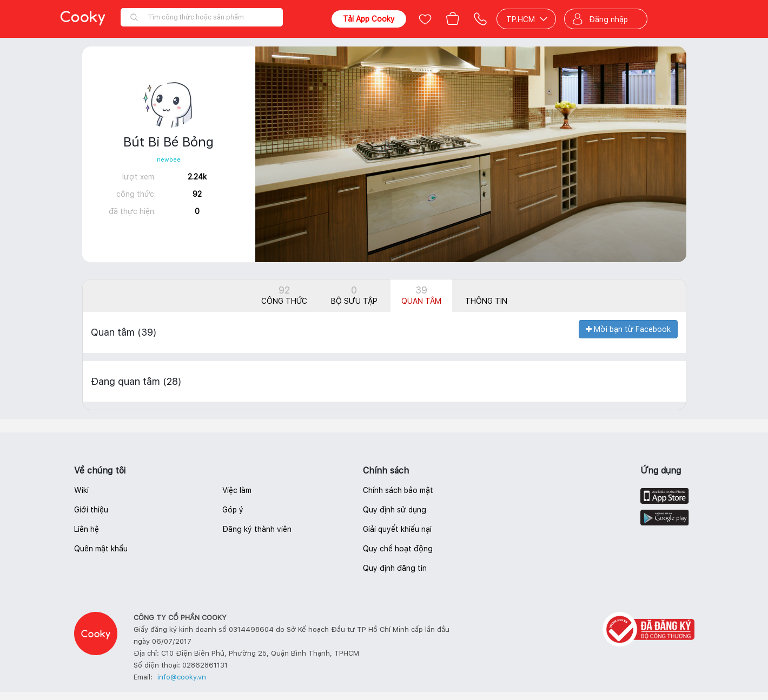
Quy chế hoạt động (398, 549)
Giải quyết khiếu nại (397, 529)
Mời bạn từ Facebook (628, 329)
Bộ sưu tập (354, 295)
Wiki (81, 490)
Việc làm (237, 490)
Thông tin (486, 301)
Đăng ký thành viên (257, 529)
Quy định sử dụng (395, 510)
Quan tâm (421, 295)
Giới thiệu (91, 510)
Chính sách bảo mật (398, 490)
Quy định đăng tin (395, 568)
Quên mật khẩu (101, 549)
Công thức (284, 295)
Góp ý (233, 510)
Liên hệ (87, 529)
